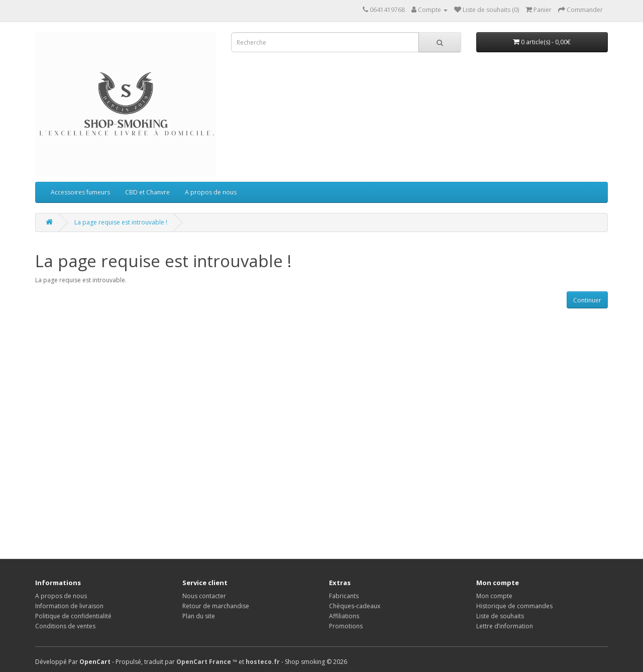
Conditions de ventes (65, 626)
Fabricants (344, 596)
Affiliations (344, 616)
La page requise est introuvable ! (121, 222)
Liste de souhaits (500, 616)
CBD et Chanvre (147, 192)
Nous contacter (204, 596)
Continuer (587, 300)
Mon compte (494, 596)
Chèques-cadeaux (355, 606)
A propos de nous (211, 192)
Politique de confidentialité (73, 616)
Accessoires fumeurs (80, 192)
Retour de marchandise (216, 606)
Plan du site (199, 616)
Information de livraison (69, 606)
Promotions (346, 626)
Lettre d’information (505, 626)
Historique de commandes (514, 606)
